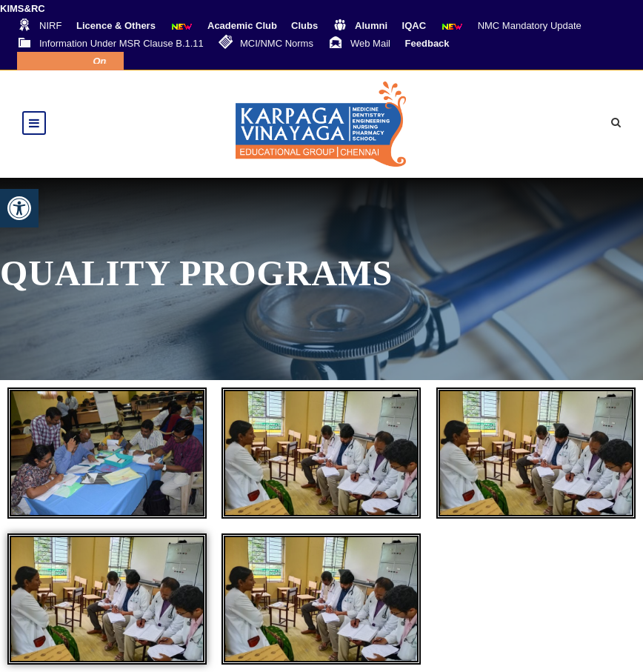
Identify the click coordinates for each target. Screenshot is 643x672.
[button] (19, 208)
